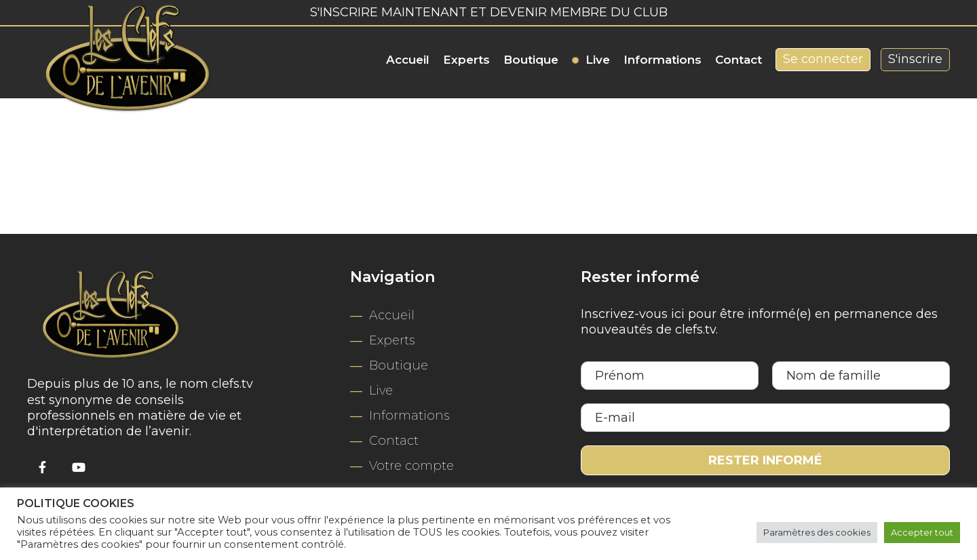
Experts (466, 60)
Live (598, 60)
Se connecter (823, 59)
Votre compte (411, 466)
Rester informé (765, 460)
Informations (663, 60)
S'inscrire (915, 59)
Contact (739, 60)
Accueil (408, 60)
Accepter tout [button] (922, 532)
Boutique (531, 60)
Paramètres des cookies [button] (817, 532)
